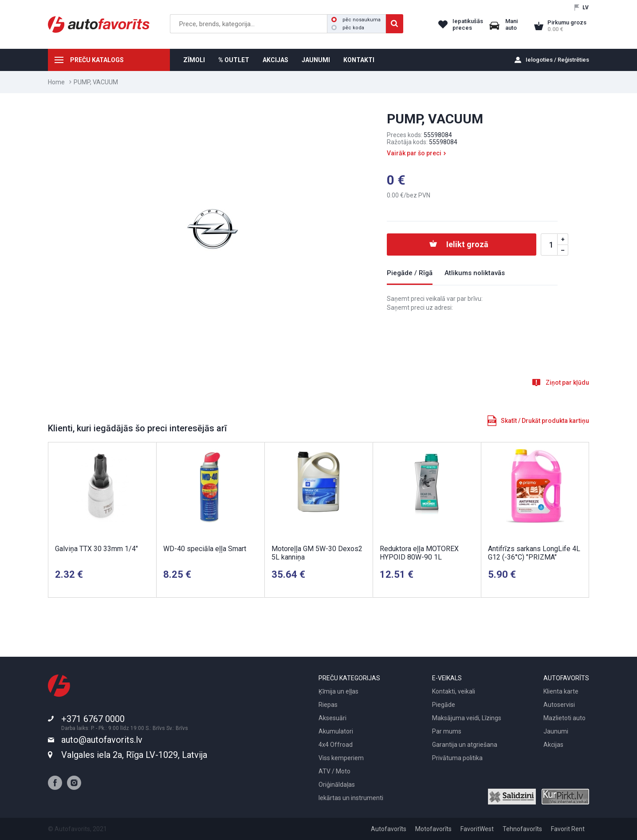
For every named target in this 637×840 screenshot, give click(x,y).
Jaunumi (556, 731)
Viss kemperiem (341, 758)
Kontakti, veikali (454, 691)
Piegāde (444, 705)
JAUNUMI (316, 60)
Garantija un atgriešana (465, 745)
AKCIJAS (275, 60)
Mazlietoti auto (564, 718)
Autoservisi (559, 705)
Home (56, 82)
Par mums (447, 731)
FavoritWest (477, 829)
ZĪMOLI (194, 60)
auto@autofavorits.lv (102, 740)
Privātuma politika (457, 758)
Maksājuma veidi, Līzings (467, 718)
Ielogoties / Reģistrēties (557, 60)
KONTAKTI (359, 60)
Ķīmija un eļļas (338, 691)
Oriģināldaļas (337, 785)
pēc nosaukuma (356, 20)
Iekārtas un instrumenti (351, 798)
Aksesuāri (332, 718)
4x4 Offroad (336, 745)
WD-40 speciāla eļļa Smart (205, 549)
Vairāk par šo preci (414, 153)
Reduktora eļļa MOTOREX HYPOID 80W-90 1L (419, 553)
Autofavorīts (389, 829)
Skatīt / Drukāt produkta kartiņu (545, 421)
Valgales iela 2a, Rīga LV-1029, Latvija (134, 755)
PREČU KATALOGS (97, 60)
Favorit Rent (568, 829)
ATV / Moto (334, 771)
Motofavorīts (433, 829)
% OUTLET (234, 60)
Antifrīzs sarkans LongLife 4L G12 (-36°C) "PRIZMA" (534, 553)
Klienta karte (561, 691)
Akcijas (553, 745)
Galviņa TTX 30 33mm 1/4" (96, 549)
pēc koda (348, 28)
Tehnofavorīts (522, 829)
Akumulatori (336, 731)
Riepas (328, 705)
